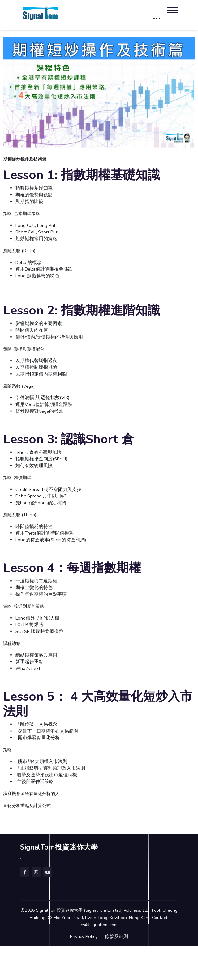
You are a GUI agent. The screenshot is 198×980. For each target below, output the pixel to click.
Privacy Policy (84, 936)
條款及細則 (116, 936)
